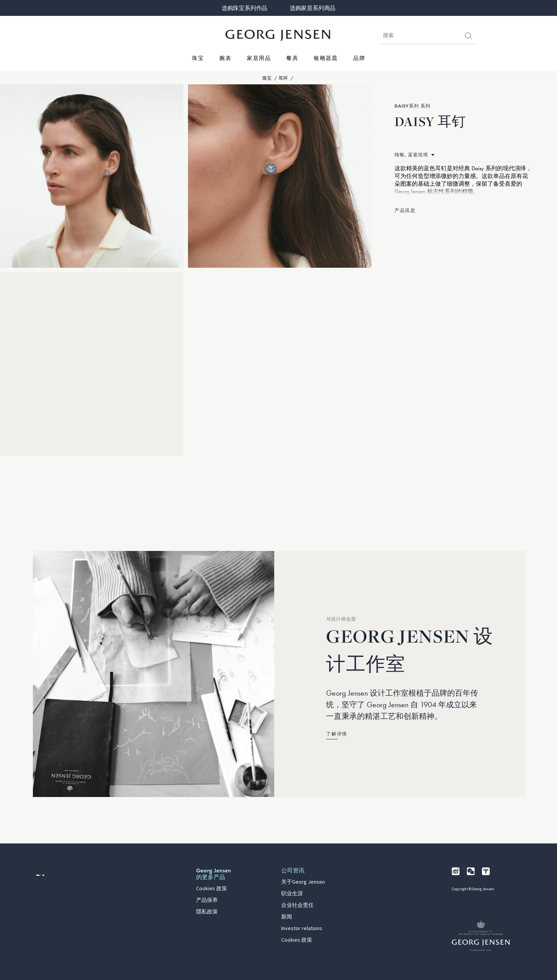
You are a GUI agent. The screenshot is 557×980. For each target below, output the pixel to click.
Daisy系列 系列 (413, 106)
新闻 (287, 917)
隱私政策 (207, 912)
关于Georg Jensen (303, 882)
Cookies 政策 (212, 889)
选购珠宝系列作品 (244, 8)
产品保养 (207, 900)
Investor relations (302, 929)
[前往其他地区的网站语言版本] (40, 875)
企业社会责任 (297, 905)
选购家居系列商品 (313, 8)
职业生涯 (292, 894)
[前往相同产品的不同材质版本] (414, 155)
